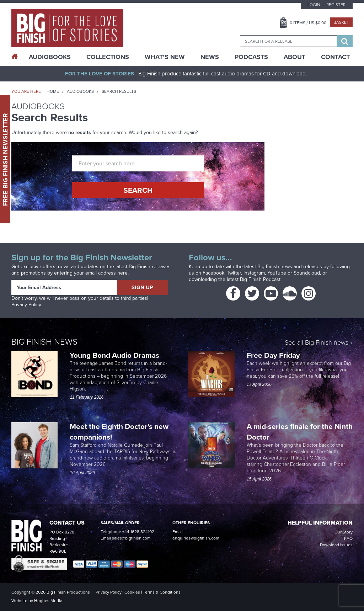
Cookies (132, 592)
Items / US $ (308, 23)
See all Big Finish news (317, 342)
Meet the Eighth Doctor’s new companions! (119, 432)
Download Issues (336, 545)
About (295, 57)
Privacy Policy (26, 305)
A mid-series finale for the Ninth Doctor (300, 432)
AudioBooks (50, 57)
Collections (108, 57)
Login (314, 5)
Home (53, 91)
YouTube (277, 273)
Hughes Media (48, 601)
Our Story (344, 532)
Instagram (254, 273)
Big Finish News (44, 341)
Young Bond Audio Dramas (115, 355)
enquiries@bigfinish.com (196, 538)
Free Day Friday (273, 355)
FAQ (348, 538)
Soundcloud (307, 273)
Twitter (234, 273)
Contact (335, 57)
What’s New (165, 57)
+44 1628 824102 (138, 532)
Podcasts (251, 57)
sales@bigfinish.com (131, 538)
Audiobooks (80, 91)
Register (336, 5)
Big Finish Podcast (260, 279)
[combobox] (288, 41)
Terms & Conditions (162, 592)
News (210, 57)
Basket (341, 22)
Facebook (213, 273)
